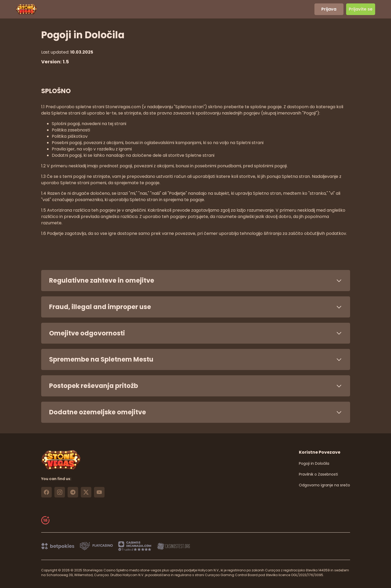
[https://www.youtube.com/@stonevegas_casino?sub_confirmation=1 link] (99, 492)
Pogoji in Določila (314, 463)
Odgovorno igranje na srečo (324, 485)
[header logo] (26, 9)
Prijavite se (361, 9)
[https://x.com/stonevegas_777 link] (86, 492)
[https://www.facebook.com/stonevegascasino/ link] (46, 492)
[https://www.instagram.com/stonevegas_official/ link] (60, 492)
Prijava (329, 9)
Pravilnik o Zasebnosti (318, 474)
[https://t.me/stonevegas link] (73, 492)
